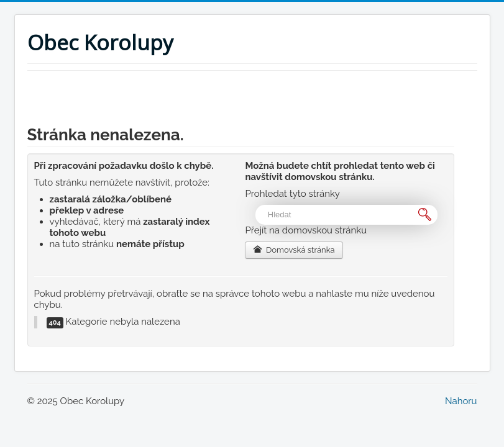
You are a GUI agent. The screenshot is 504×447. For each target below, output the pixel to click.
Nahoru (461, 401)
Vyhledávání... (256, 205)
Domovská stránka (294, 250)
